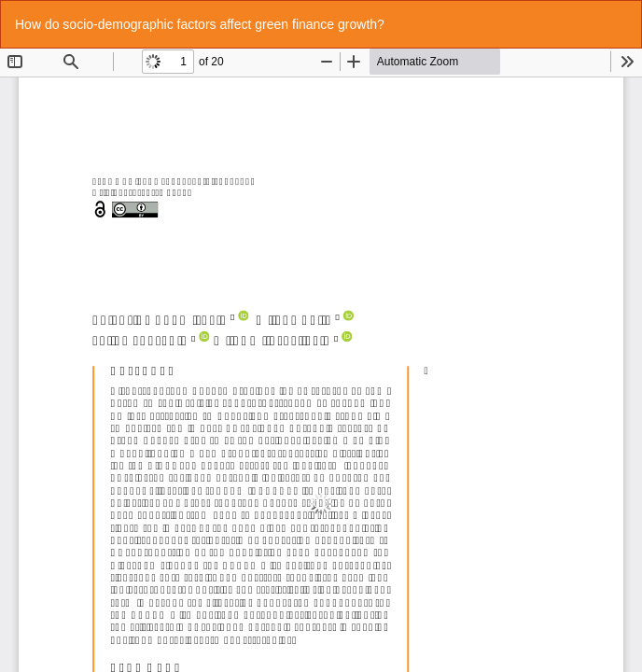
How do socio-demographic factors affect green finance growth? (200, 24)
